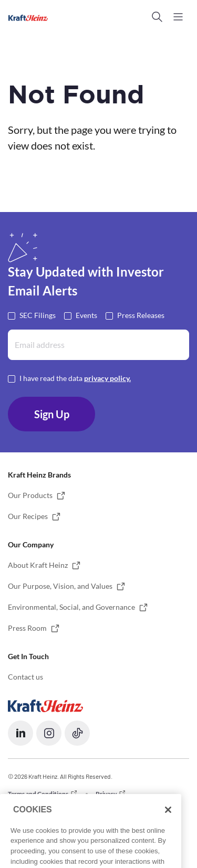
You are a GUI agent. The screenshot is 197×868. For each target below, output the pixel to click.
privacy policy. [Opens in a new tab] (107, 378)
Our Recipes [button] (28, 516)
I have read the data (75, 378)
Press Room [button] (27, 628)
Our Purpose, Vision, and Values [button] (60, 586)
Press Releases (141, 315)
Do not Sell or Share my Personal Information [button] (70, 807)
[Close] (168, 832)
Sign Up (52, 414)
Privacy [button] (106, 794)
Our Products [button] (30, 495)
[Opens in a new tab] (45, 705)
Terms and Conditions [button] (38, 794)
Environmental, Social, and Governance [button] (71, 607)
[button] (157, 17)
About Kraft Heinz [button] (38, 565)
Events (86, 315)
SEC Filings (38, 315)
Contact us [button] (25, 677)
